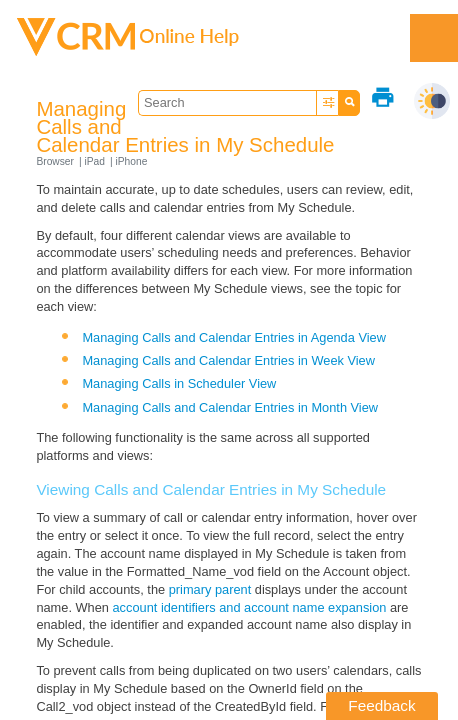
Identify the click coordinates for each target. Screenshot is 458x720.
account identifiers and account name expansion (250, 607)
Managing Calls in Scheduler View (179, 383)
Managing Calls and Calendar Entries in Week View (228, 360)
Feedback (381, 705)
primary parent (210, 589)
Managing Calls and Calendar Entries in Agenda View (234, 337)
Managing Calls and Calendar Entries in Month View (230, 407)
